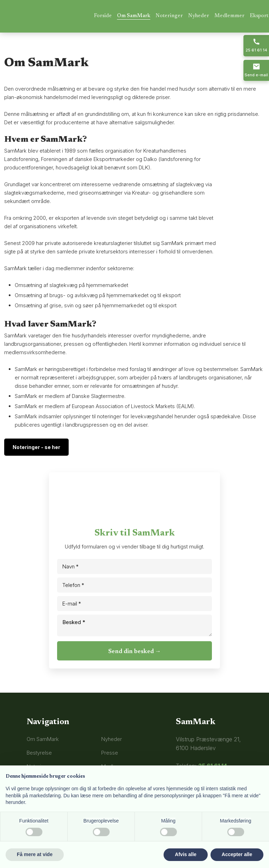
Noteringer (169, 16)
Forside (103, 16)
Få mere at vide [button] (35, 854)
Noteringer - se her (36, 447)
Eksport (259, 16)
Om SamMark (134, 16)
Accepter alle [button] (237, 854)
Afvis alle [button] (185, 854)
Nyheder (199, 16)
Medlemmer (229, 16)
